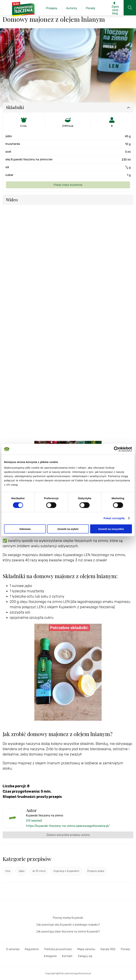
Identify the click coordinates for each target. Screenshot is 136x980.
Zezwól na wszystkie (111, 529)
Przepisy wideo (96, 871)
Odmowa (25, 529)
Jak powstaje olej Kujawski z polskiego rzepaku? (68, 925)
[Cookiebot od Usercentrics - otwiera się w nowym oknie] (116, 449)
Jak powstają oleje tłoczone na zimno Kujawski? (68, 932)
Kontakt (67, 956)
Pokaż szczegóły (114, 518)
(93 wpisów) (34, 821)
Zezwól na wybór (68, 529)
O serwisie (13, 949)
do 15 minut (39, 871)
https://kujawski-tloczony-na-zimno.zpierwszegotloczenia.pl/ (68, 826)
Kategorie (50, 956)
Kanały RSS (108, 949)
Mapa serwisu (86, 949)
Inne (8, 871)
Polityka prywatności (58, 949)
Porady (125, 949)
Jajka (21, 871)
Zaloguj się (85, 956)
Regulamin (32, 949)
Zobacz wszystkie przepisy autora (68, 835)
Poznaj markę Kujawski (68, 918)
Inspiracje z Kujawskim (66, 871)
